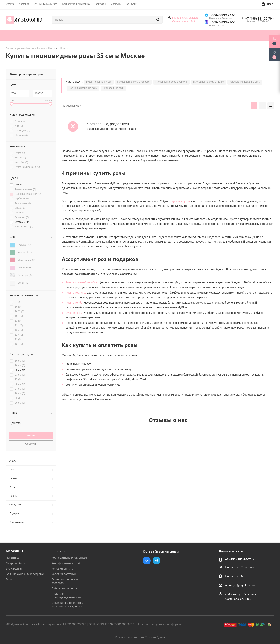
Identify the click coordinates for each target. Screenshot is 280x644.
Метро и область (17, 563)
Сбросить (31, 444)
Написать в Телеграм (240, 567)
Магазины (14, 551)
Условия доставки (64, 574)
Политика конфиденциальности (66, 596)
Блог (9, 579)
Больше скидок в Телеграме (25, 574)
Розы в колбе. (74, 303)
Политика (12, 558)
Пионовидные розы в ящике (208, 82)
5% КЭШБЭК (14, 568)
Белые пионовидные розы (83, 88)
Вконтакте (147, 561)
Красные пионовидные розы (245, 82)
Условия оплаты (63, 568)
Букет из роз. (74, 313)
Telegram (157, 561)
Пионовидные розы (114, 88)
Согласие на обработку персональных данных (67, 604)
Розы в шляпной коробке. (82, 282)
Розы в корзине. (76, 293)
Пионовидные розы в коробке (133, 82)
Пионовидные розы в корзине (171, 82)
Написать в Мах (236, 576)
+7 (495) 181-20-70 (259, 18)
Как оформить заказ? (66, 563)
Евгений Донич (155, 637)
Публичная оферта (64, 588)
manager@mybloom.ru (240, 585)
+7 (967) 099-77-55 (222, 15)
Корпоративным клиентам (69, 558)
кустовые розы (181, 201)
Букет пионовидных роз (99, 82)
